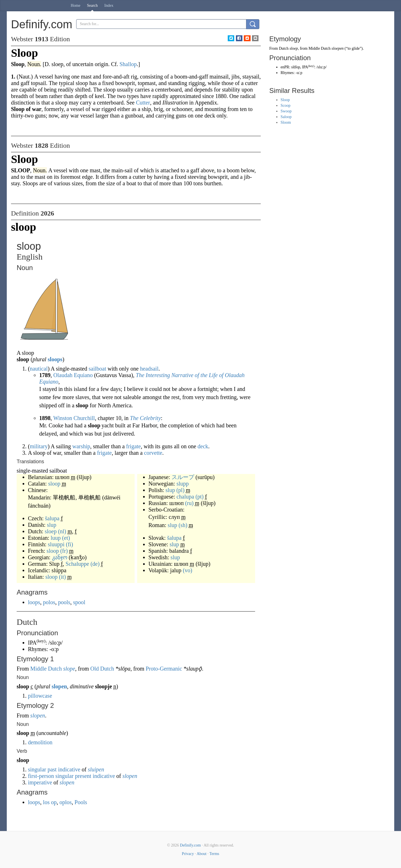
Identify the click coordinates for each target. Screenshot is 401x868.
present (83, 776)
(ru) (189, 503)
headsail (149, 369)
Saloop (286, 117)
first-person (41, 776)
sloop (54, 484)
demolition (40, 742)
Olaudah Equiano (73, 375)
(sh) (183, 525)
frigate (133, 446)
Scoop (285, 105)
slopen (59, 686)
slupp (182, 484)
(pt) (200, 497)
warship (81, 446)
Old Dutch (102, 669)
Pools (81, 802)
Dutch (284, 48)
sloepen (338, 48)
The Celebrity (145, 418)
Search (92, 6)
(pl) (180, 490)
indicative (69, 769)
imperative (40, 782)
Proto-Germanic (164, 669)
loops (34, 602)
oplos (66, 802)
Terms (214, 854)
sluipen (96, 769)
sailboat (97, 369)
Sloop (285, 100)
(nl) (62, 531)
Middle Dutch (46, 669)
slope (69, 669)
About (202, 854)
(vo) (188, 570)
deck (203, 446)
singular (37, 769)
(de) (95, 564)
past (52, 769)
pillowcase (40, 696)
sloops (55, 359)
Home (76, 6)
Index (109, 6)
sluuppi (56, 544)
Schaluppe (77, 564)
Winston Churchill (74, 418)
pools (64, 602)
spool (79, 602)
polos (49, 602)
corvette (153, 453)
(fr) (64, 551)
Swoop (286, 111)
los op (50, 802)
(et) (66, 538)
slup (52, 525)
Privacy (188, 854)
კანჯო (60, 557)
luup (56, 538)
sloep (51, 531)
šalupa (52, 518)
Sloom (286, 122)
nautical (39, 369)
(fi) (69, 544)
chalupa (185, 497)
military (39, 446)
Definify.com (190, 845)
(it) (62, 577)
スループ (183, 477)
